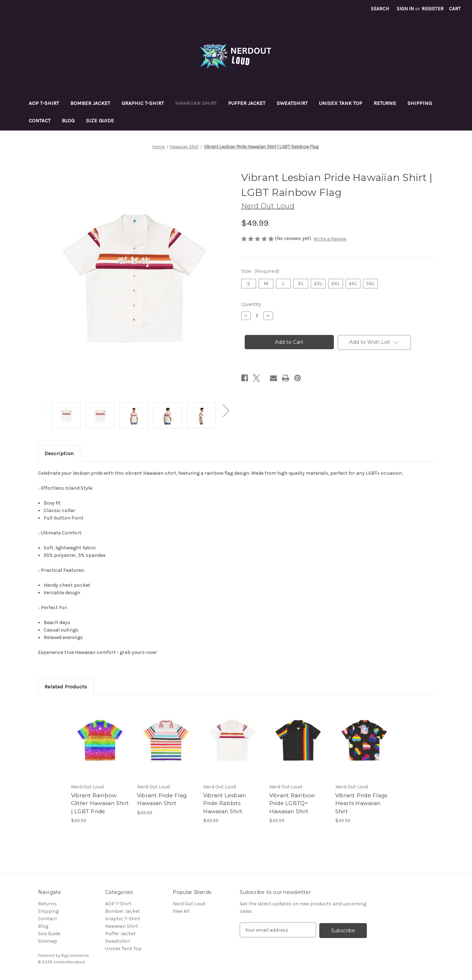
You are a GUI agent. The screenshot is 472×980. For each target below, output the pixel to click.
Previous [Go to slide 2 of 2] (43, 410)
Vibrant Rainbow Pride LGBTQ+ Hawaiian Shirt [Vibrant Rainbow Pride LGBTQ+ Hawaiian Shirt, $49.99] (292, 803)
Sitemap (48, 941)
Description (59, 453)
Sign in (405, 9)
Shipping (420, 103)
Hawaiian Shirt (196, 103)
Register (433, 9)
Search (380, 9)
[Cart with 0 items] (455, 9)
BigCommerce (75, 955)
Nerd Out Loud (189, 904)
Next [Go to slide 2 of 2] (226, 410)
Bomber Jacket (90, 103)
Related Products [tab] (66, 687)
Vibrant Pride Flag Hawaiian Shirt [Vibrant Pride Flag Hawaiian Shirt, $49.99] (162, 799)
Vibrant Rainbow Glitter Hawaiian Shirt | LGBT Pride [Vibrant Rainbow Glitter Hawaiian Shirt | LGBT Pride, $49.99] (100, 803)
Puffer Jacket (247, 103)
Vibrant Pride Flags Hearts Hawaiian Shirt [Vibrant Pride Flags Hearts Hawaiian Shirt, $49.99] (361, 803)
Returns (385, 103)
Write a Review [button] (330, 239)
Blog (68, 121)
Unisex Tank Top (341, 103)
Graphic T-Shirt (143, 103)
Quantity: (252, 304)
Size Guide (100, 121)
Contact (40, 121)
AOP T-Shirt (44, 103)
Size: (260, 271)
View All (181, 911)
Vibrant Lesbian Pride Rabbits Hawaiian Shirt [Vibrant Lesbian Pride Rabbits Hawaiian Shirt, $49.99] (225, 803)
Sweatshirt (292, 103)
